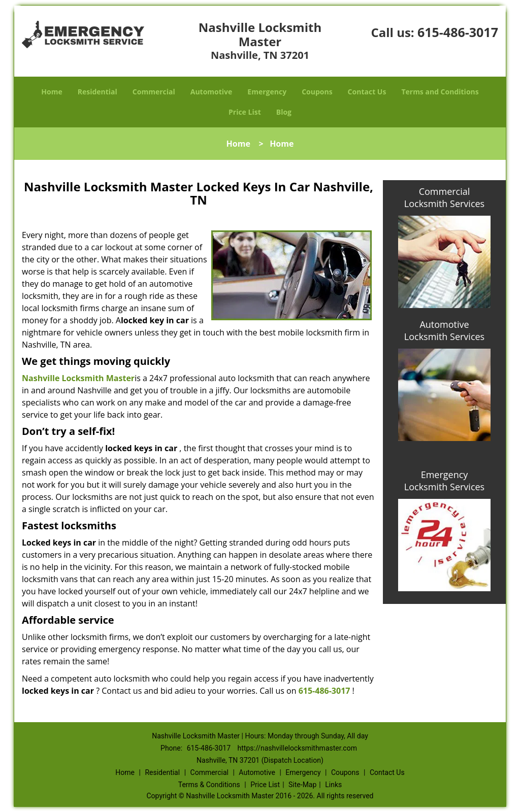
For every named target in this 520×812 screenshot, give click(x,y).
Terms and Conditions (440, 92)
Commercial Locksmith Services (444, 197)
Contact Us (367, 92)
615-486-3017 (458, 32)
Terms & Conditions (209, 785)
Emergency (267, 92)
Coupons (317, 92)
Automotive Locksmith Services (444, 330)
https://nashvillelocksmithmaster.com (297, 748)
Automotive (212, 92)
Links (333, 785)
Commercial (154, 92)
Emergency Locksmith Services (444, 481)
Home (52, 92)
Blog (284, 112)
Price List (245, 112)
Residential (97, 92)
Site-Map (302, 785)
